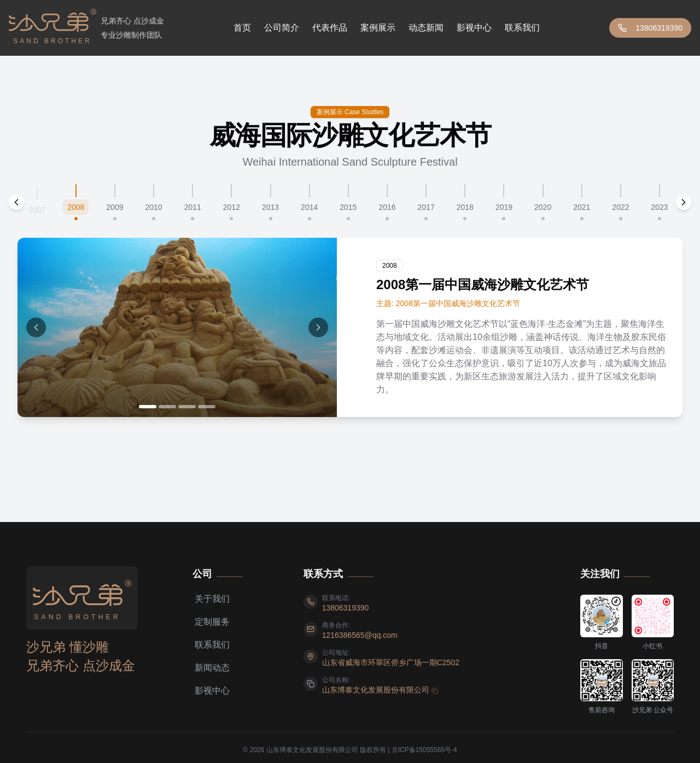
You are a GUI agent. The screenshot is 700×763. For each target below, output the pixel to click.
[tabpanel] (350, 328)
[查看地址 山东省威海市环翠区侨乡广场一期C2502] (391, 662)
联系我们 (522, 28)
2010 (153, 207)
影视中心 (474, 28)
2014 (309, 207)
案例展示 (378, 28)
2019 (504, 207)
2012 (232, 207)
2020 (543, 207)
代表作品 (330, 28)
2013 (270, 207)
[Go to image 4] (207, 407)
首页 (242, 28)
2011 (193, 207)
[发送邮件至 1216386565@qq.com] (360, 635)
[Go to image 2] (167, 407)
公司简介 (282, 28)
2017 (426, 207)
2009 (115, 207)
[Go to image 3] (187, 407)
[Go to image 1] (148, 407)
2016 (387, 207)
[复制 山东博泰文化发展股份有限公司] (380, 690)
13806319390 (650, 28)
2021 (582, 207)
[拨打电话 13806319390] (346, 608)
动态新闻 (426, 28)
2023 (660, 207)
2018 (465, 207)
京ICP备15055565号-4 (424, 750)
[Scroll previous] (16, 202)
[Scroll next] (684, 202)
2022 (620, 207)
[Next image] (318, 327)
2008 (76, 207)
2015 (348, 207)
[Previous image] (36, 327)
